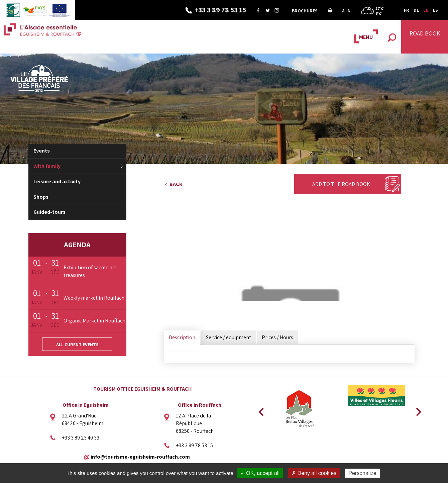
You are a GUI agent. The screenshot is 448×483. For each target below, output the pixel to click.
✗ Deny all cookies (314, 473)
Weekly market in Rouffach (94, 298)
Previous (260, 410)
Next (416, 410)
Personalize (362, 473)
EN (426, 10)
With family (47, 166)
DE (416, 10)
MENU (366, 37)
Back (176, 184)
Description (182, 337)
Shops (41, 197)
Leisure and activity (57, 181)
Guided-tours (49, 212)
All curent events (77, 345)
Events (42, 151)
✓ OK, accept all (260, 473)
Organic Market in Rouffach (94, 321)
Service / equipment (229, 337)
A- (350, 11)
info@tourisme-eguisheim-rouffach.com (140, 456)
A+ (345, 11)
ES (435, 10)
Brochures (305, 11)
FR (407, 10)
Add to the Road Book (341, 184)
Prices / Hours (277, 337)
